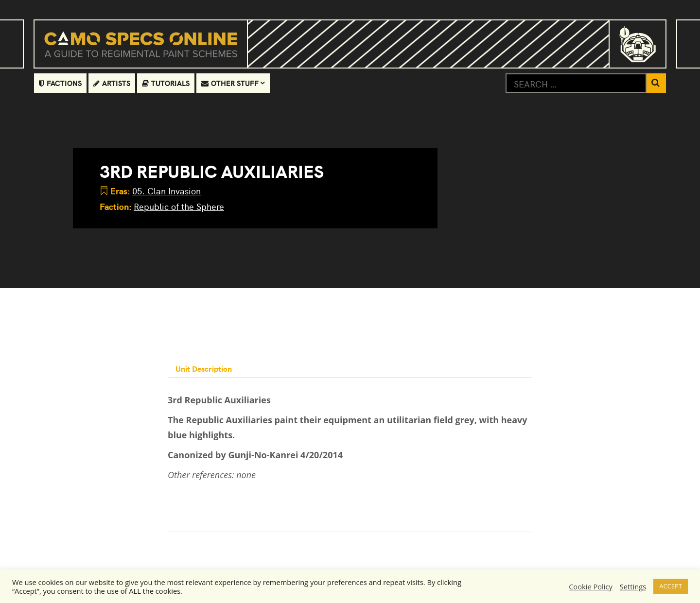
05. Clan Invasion (166, 191)
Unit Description (204, 368)
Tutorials (166, 83)
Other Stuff (230, 83)
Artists (112, 83)
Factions (60, 83)
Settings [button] (633, 586)
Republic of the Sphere (179, 206)
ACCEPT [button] (671, 586)
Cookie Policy (591, 586)
